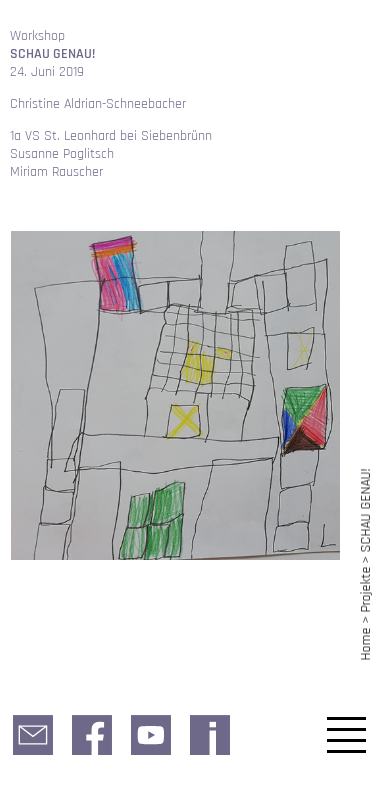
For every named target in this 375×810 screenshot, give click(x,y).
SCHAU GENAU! (366, 510)
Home (366, 643)
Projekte (366, 590)
